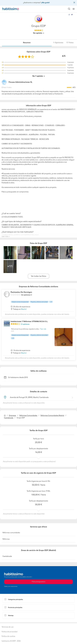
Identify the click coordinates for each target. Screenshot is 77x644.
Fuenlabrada (9, 418)
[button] (38, 600)
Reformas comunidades (11, 533)
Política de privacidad (9, 632)
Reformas (6, 539)
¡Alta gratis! (45, 3)
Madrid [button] (24, 309)
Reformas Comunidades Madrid (52, 416)
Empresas (12, 416)
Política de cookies (8, 636)
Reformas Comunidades (28, 416)
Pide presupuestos (38, 582)
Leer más (5, 237)
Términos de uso (8, 627)
